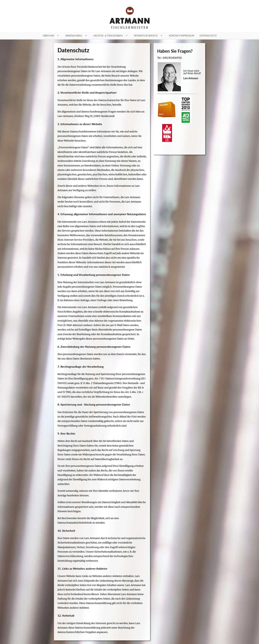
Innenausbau (74, 36)
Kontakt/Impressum (182, 36)
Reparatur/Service (146, 36)
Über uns (48, 36)
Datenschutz (208, 36)
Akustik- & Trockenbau (108, 36)
